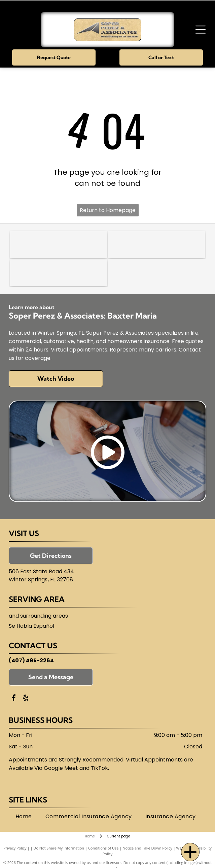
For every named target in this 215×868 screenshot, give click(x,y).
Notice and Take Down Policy (147, 848)
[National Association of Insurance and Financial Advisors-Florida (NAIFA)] (157, 245)
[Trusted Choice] (59, 245)
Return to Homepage (108, 210)
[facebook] (14, 699)
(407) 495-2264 (31, 660)
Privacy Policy (15, 848)
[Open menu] (201, 30)
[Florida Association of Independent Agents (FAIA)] (59, 273)
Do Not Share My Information (59, 848)
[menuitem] (24, 817)
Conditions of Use (103, 848)
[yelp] (26, 699)
